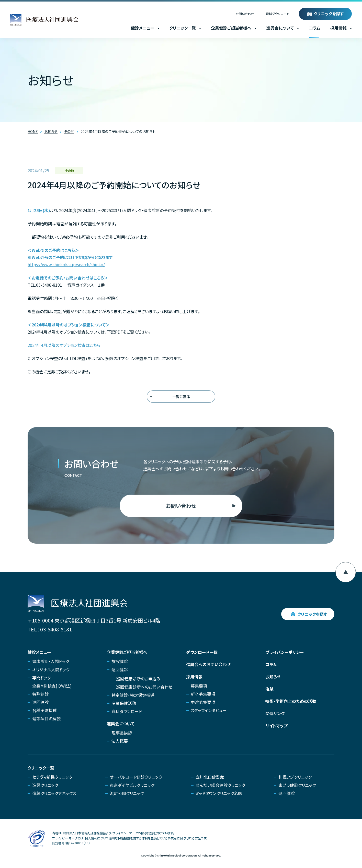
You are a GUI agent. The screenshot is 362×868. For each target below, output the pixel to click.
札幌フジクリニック (295, 777)
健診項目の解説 (46, 718)
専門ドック (41, 678)
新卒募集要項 (203, 694)
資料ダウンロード (278, 14)
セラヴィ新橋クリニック (52, 777)
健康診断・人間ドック (51, 661)
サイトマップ (276, 726)
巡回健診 (40, 702)
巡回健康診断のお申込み (138, 679)
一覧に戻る (181, 397)
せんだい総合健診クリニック (220, 785)
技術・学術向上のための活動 (291, 701)
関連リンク (275, 713)
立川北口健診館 (210, 777)
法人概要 (120, 741)
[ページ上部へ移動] (346, 572)
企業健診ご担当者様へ (234, 28)
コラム (315, 28)
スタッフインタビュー (209, 710)
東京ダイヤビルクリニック (132, 785)
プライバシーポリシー (285, 652)
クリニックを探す (329, 14)
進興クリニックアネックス (54, 793)
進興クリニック (45, 785)
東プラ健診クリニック (297, 785)
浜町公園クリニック (127, 793)
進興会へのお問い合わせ (208, 664)
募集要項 (199, 686)
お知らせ (273, 677)
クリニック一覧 (185, 28)
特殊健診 (40, 694)
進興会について (283, 28)
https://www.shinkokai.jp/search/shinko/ (66, 264)
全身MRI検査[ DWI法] (52, 686)
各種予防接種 (44, 710)
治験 (269, 689)
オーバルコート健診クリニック (136, 777)
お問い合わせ (245, 14)
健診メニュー (145, 28)
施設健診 (120, 661)
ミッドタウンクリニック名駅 (219, 793)
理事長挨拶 (122, 733)
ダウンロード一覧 (202, 652)
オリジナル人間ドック (51, 669)
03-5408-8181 (56, 629)
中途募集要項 (203, 702)
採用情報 (341, 28)
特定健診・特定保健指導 (133, 695)
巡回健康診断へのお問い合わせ (144, 687)
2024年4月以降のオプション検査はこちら (64, 345)
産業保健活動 (124, 703)
